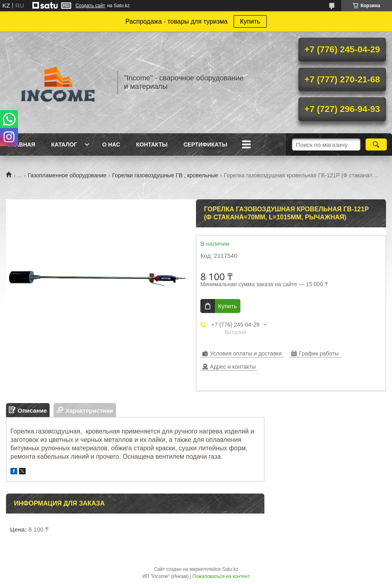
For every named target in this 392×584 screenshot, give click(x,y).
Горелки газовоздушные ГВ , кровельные (165, 175)
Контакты (152, 144)
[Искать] (376, 144)
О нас (111, 144)
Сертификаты (205, 144)
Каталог (64, 144)
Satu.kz (230, 569)
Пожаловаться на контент (221, 576)
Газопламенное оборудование (67, 175)
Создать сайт (90, 6)
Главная (22, 144)
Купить (250, 21)
